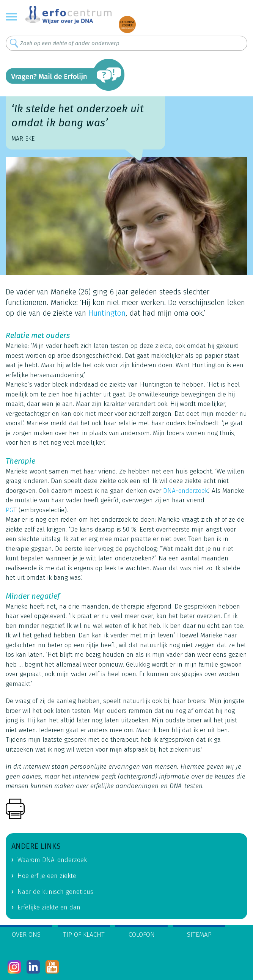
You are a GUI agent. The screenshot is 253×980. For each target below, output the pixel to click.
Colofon (142, 935)
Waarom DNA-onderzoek (52, 860)
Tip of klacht (84, 935)
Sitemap (199, 935)
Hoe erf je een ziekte (47, 876)
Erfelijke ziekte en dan (49, 907)
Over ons (26, 935)
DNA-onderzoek (185, 491)
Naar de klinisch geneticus (55, 892)
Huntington (107, 313)
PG (9, 510)
